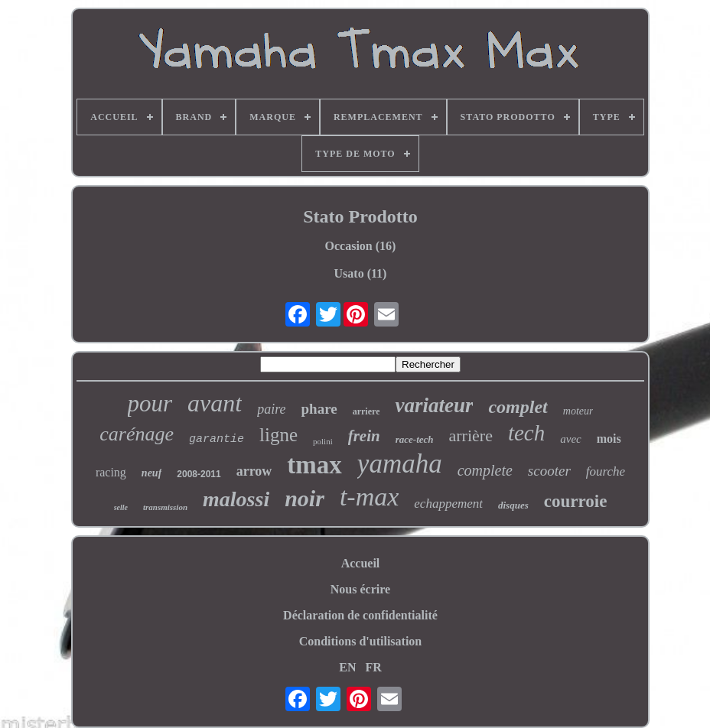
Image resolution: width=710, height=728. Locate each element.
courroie (576, 501)
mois (609, 439)
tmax (314, 465)
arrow (254, 471)
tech (526, 433)
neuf (151, 473)
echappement (448, 504)
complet (518, 407)
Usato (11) (361, 273)
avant (215, 403)
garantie (217, 439)
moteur (578, 411)
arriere (366, 411)
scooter (549, 471)
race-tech (415, 439)
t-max (369, 497)
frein (364, 436)
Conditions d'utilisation (361, 641)
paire (271, 409)
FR (373, 667)
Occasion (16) (361, 246)
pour (150, 403)
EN (347, 667)
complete (485, 470)
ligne (278, 435)
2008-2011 (199, 474)
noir (305, 498)
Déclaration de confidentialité (360, 615)
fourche (606, 471)
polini (323, 441)
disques (513, 505)
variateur (434, 405)
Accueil (361, 563)
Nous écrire (360, 589)
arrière (471, 435)
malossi (236, 499)
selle (121, 507)
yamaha (400, 464)
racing (111, 472)
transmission (165, 507)
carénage (137, 434)
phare (319, 409)
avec (570, 439)
